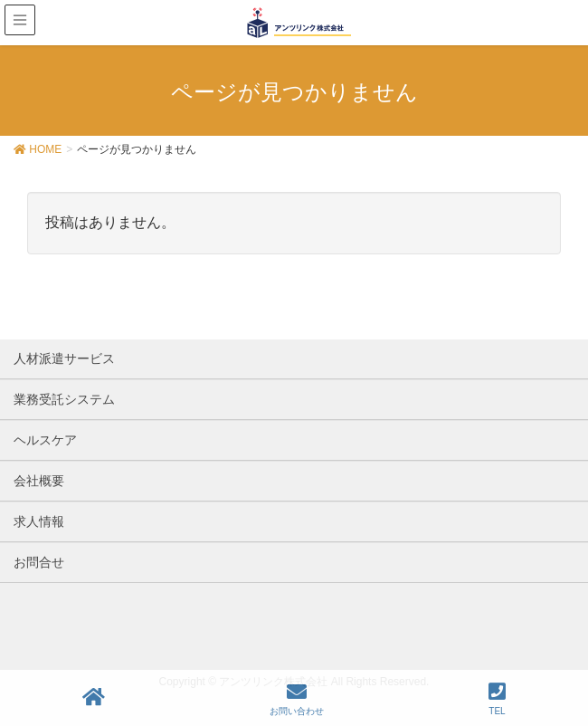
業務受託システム (64, 399)
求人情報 (39, 521)
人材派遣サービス (64, 358)
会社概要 (39, 481)
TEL (497, 699)
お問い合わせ (297, 699)
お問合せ (39, 562)
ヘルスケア (45, 440)
